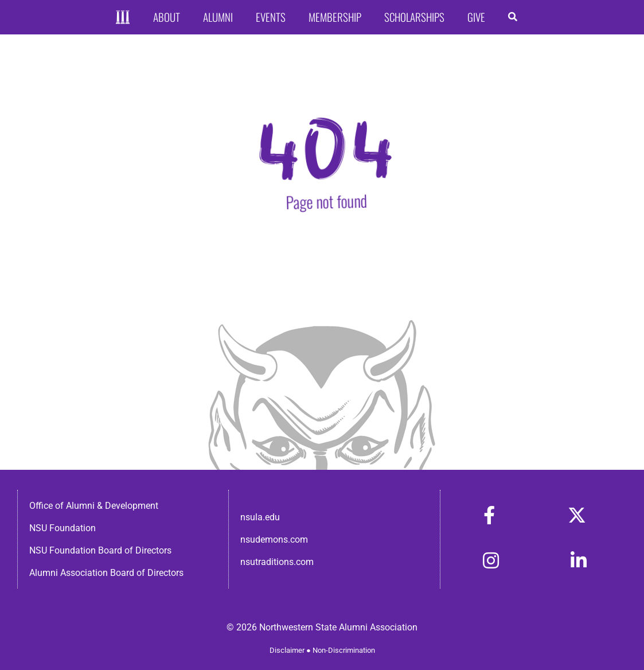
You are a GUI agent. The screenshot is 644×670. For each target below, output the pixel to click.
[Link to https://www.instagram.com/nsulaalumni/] (491, 560)
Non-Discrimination (344, 650)
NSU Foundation (63, 528)
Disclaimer (287, 650)
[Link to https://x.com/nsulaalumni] (577, 515)
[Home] (123, 17)
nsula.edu (260, 517)
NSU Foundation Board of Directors (100, 550)
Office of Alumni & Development (94, 506)
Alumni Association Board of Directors (106, 573)
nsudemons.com (274, 539)
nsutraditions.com (277, 562)
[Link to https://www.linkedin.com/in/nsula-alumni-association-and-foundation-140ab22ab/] (579, 560)
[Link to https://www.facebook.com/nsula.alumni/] (489, 515)
